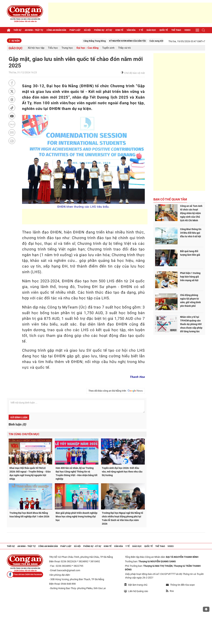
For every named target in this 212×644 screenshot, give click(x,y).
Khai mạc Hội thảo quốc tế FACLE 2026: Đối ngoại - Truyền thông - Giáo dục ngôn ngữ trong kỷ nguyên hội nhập (30, 473)
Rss (170, 591)
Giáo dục (151, 30)
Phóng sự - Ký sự (103, 30)
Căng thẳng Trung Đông (103, 41)
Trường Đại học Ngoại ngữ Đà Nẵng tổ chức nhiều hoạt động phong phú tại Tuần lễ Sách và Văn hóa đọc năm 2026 (122, 518)
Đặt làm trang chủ (136, 585)
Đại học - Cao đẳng (88, 48)
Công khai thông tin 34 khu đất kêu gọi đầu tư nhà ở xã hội (191, 233)
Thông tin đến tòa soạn (180, 585)
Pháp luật (75, 30)
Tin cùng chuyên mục (24, 434)
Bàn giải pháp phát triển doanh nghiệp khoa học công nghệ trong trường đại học (77, 517)
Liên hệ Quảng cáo (136, 591)
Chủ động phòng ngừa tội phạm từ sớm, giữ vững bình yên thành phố (190, 300)
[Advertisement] (130, 13)
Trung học (67, 48)
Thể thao (176, 30)
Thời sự (17, 30)
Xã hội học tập (36, 48)
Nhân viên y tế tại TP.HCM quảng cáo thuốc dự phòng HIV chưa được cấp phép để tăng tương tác (191, 324)
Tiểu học (53, 48)
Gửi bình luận (19, 417)
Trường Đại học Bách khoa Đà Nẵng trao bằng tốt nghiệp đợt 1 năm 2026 (29, 515)
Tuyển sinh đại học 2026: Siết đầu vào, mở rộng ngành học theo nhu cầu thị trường (122, 472)
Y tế (141, 30)
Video (187, 30)
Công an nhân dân (56, 30)
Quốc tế (164, 30)
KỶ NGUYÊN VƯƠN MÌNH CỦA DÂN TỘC (136, 41)
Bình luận (17, 424)
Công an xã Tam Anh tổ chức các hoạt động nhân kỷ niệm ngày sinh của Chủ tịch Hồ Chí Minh (191, 213)
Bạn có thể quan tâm (170, 199)
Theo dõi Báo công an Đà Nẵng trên (116, 391)
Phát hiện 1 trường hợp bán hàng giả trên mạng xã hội (190, 277)
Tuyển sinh (108, 48)
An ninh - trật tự (34, 30)
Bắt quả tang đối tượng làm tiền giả (190, 253)
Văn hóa (131, 30)
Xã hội (87, 30)
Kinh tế (119, 30)
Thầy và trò (124, 48)
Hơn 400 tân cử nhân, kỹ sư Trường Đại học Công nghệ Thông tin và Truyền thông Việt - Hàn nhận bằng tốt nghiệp (77, 473)
